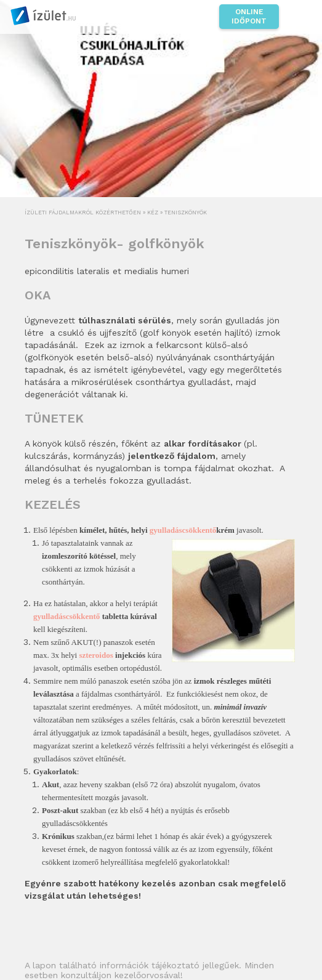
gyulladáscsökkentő (183, 530)
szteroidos (96, 655)
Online (249, 17)
